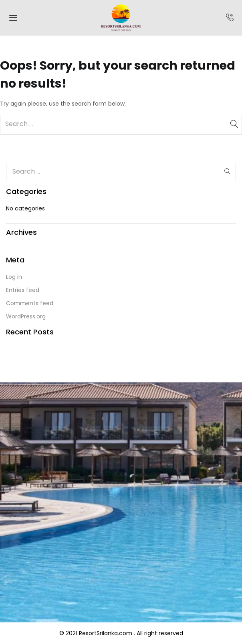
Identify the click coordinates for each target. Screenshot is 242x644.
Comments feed (30, 303)
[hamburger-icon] (13, 19)
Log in (14, 277)
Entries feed (23, 290)
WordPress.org (26, 316)
